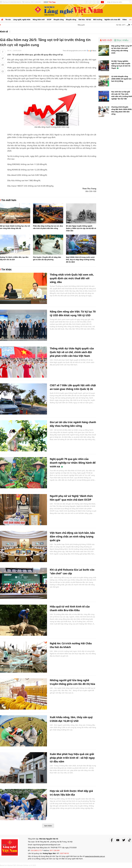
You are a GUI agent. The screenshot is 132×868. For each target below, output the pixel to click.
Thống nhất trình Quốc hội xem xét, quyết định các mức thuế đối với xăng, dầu (72, 278)
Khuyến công (59, 19)
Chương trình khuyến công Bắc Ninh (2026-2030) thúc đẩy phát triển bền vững (121, 110)
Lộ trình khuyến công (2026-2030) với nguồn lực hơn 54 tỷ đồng (121, 79)
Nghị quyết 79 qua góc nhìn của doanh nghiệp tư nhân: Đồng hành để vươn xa (73, 463)
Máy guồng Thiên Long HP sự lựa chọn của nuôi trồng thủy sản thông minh (122, 49)
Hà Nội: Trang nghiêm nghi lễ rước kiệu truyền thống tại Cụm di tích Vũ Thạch (121, 65)
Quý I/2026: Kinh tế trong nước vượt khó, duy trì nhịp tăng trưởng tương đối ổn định (80, 260)
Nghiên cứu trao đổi (112, 19)
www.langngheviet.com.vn (95, 856)
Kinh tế (4, 32)
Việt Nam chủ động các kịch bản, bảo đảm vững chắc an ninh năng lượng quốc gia (72, 536)
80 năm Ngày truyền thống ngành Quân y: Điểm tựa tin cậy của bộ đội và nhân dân (81, 228)
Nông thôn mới (39, 19)
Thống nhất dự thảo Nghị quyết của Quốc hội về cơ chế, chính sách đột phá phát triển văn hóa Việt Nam (72, 352)
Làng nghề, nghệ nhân (22, 19)
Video (125, 19)
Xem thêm (48, 826)
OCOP (49, 19)
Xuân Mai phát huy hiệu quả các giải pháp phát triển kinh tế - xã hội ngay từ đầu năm (72, 758)
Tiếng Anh (102, 2)
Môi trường (98, 19)
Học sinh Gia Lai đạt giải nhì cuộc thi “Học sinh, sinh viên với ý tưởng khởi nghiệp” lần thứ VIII (122, 95)
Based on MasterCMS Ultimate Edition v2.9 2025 (18, 865)
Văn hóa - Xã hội (85, 19)
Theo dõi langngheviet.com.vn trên (74, 51)
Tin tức (8, 19)
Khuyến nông (71, 19)
